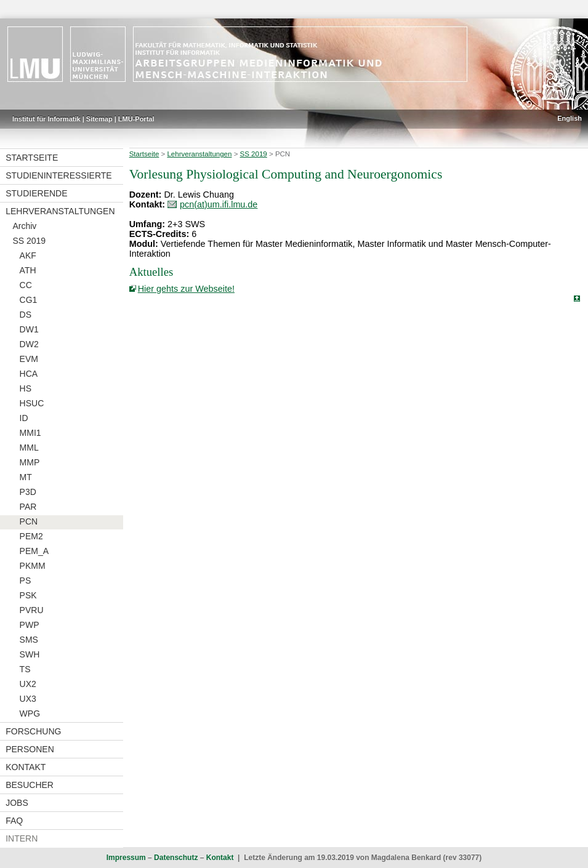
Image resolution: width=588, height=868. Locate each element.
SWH (30, 654)
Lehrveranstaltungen (60, 211)
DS (26, 315)
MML (29, 448)
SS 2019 (29, 241)
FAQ (14, 821)
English (570, 118)
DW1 (29, 329)
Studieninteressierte (58, 175)
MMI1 (30, 433)
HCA (29, 374)
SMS (29, 640)
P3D (28, 492)
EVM (29, 359)
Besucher (30, 785)
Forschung (33, 731)
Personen (30, 749)
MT (26, 477)
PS (26, 581)
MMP (30, 462)
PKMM (33, 566)
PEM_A (34, 551)
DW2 (29, 344)
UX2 (28, 684)
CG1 (29, 300)
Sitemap (99, 119)
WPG (30, 713)
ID (24, 418)
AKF (28, 255)
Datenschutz (176, 858)
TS (25, 669)
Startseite (32, 158)
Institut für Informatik (46, 119)
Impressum (126, 858)
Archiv (24, 226)
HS (26, 388)
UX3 (28, 699)
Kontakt (26, 767)
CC (26, 285)
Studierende (36, 193)
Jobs (17, 803)
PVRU (32, 610)
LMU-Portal (136, 119)
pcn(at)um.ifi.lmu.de (219, 204)
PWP (30, 625)
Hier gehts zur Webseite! (186, 289)
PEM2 (31, 536)
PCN (29, 521)
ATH (28, 270)
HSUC (32, 403)
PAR (28, 507)
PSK (28, 595)
